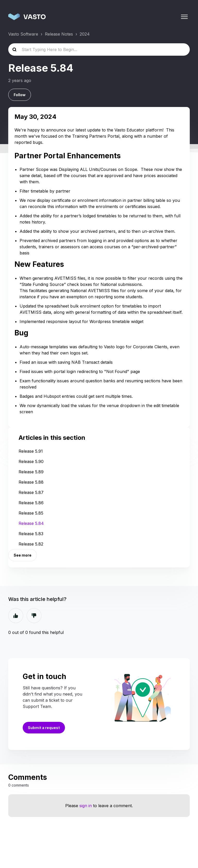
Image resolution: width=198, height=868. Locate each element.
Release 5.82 (31, 544)
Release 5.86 (31, 503)
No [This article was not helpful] (34, 616)
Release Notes (59, 34)
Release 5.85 (31, 513)
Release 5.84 (31, 523)
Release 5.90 (31, 461)
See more (23, 555)
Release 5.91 (31, 451)
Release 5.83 (31, 534)
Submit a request (44, 728)
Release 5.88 (31, 482)
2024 (85, 34)
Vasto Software (23, 34)
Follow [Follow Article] (20, 95)
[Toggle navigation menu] (184, 17)
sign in (86, 806)
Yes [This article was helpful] (16, 616)
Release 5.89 (31, 472)
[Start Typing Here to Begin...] (99, 49)
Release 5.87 (31, 492)
